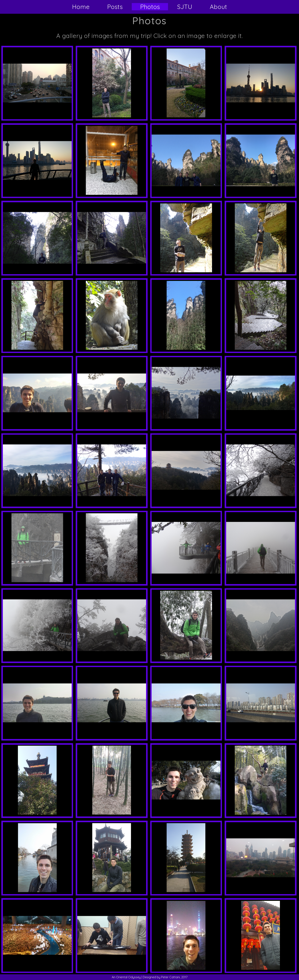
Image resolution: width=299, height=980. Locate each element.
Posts (115, 7)
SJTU (185, 7)
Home (81, 7)
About (218, 7)
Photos (150, 7)
